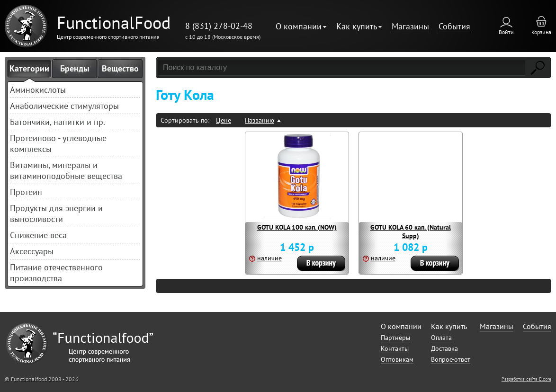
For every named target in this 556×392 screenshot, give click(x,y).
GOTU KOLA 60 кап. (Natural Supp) (411, 232)
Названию (260, 120)
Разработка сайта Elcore (526, 379)
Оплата (441, 338)
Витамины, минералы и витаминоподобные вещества (66, 170)
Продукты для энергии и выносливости (56, 214)
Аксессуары (32, 251)
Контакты (395, 348)
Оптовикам (397, 359)
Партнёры (395, 338)
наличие (269, 258)
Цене (224, 120)
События (454, 26)
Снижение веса (38, 235)
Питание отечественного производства (56, 273)
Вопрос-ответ (451, 359)
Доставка (444, 348)
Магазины (410, 26)
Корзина (541, 32)
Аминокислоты (38, 90)
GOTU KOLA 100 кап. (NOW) (297, 227)
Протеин (26, 192)
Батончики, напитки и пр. (58, 122)
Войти (506, 32)
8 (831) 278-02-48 (219, 26)
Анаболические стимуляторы (64, 106)
